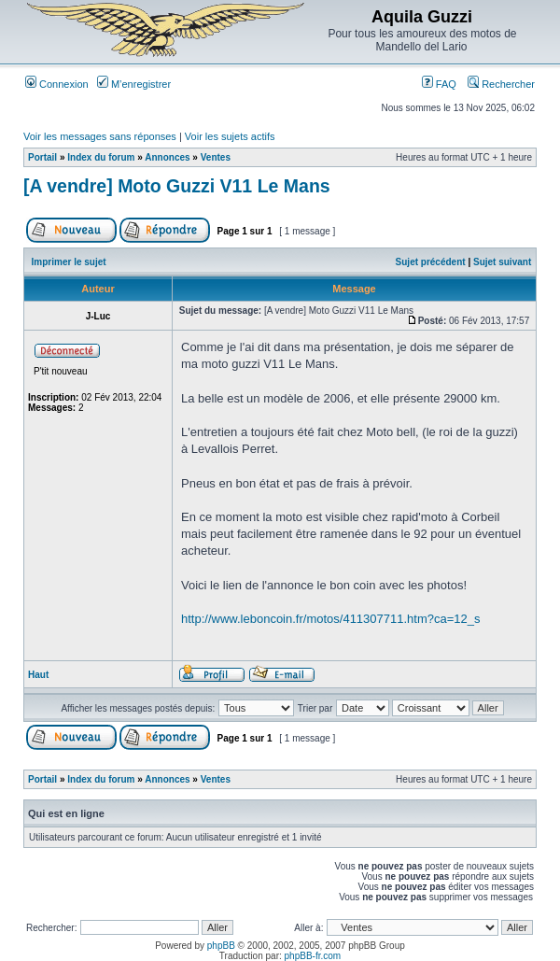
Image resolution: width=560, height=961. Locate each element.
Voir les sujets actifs (230, 136)
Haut (38, 675)
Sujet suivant (502, 262)
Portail (42, 157)
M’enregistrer (134, 84)
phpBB (221, 946)
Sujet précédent (431, 262)
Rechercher (501, 84)
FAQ (439, 84)
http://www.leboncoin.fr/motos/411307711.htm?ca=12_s (331, 619)
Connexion (57, 84)
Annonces (167, 157)
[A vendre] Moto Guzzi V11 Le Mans (177, 186)
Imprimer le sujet (69, 262)
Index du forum (101, 157)
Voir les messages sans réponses (100, 136)
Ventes (216, 157)
